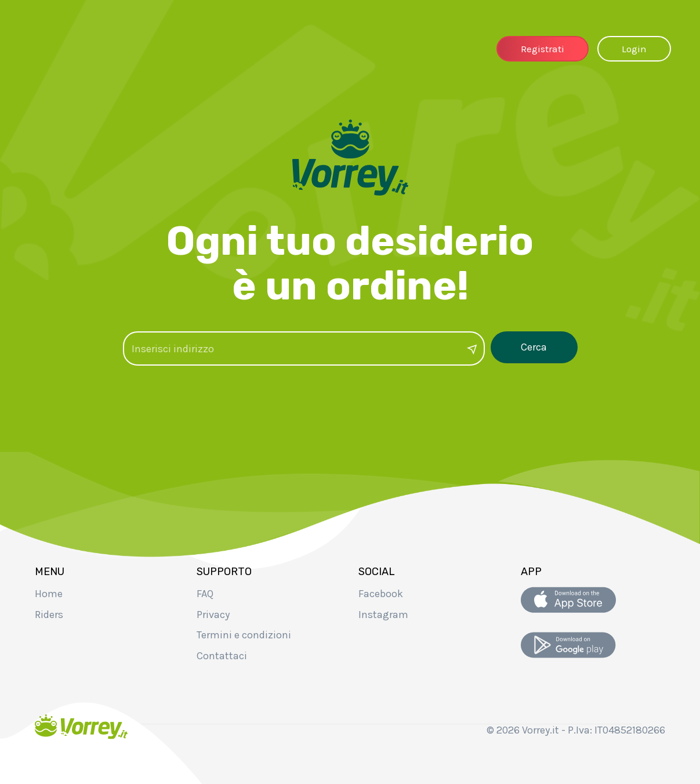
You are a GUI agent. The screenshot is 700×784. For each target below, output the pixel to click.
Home (49, 594)
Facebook (381, 594)
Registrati (543, 49)
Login (634, 49)
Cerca (534, 347)
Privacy (213, 615)
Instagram (383, 615)
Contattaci (222, 656)
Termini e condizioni (244, 635)
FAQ (205, 594)
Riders (49, 615)
